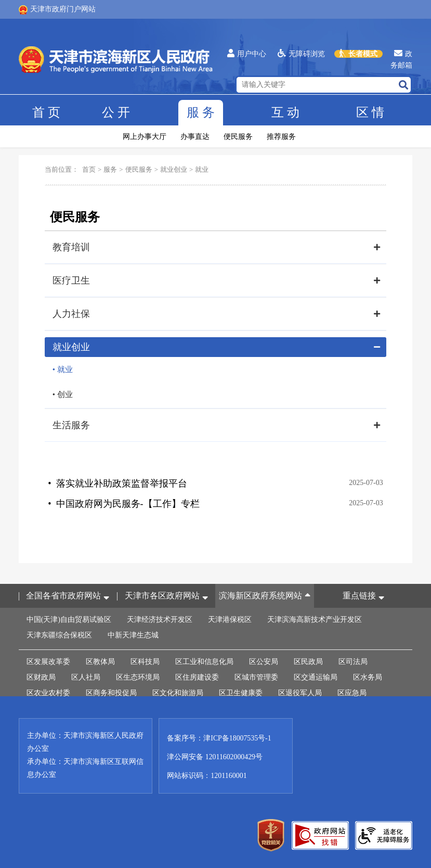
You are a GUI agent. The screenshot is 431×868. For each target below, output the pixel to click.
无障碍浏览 (301, 54)
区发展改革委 (48, 661)
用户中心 (247, 54)
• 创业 (63, 394)
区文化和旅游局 (178, 692)
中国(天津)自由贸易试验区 (69, 618)
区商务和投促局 (111, 692)
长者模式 (358, 54)
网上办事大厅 (145, 137)
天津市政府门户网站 (57, 10)
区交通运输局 (316, 676)
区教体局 (100, 661)
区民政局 (308, 661)
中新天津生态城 (133, 634)
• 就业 (63, 369)
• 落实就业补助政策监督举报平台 (117, 483)
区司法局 (353, 661)
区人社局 (86, 676)
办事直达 (195, 137)
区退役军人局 (300, 692)
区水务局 (368, 676)
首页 (46, 113)
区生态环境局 (138, 676)
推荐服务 (281, 137)
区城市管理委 (256, 676)
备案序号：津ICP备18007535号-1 (219, 737)
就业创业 (174, 169)
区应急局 (352, 692)
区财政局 (41, 676)
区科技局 (145, 661)
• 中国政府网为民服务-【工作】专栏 (123, 503)
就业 (202, 169)
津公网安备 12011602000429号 (215, 756)
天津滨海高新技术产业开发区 (315, 618)
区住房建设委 (197, 676)
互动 (285, 113)
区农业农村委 (48, 692)
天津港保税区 (230, 618)
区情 (370, 113)
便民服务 (238, 137)
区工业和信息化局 (204, 661)
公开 (116, 113)
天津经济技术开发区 (160, 618)
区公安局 (264, 661)
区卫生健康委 (241, 692)
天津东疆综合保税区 (59, 634)
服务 (201, 113)
